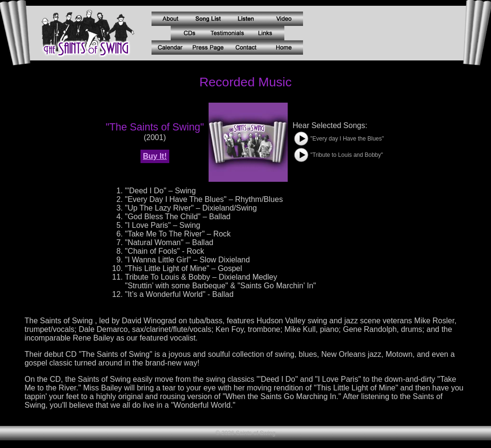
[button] (301, 139)
